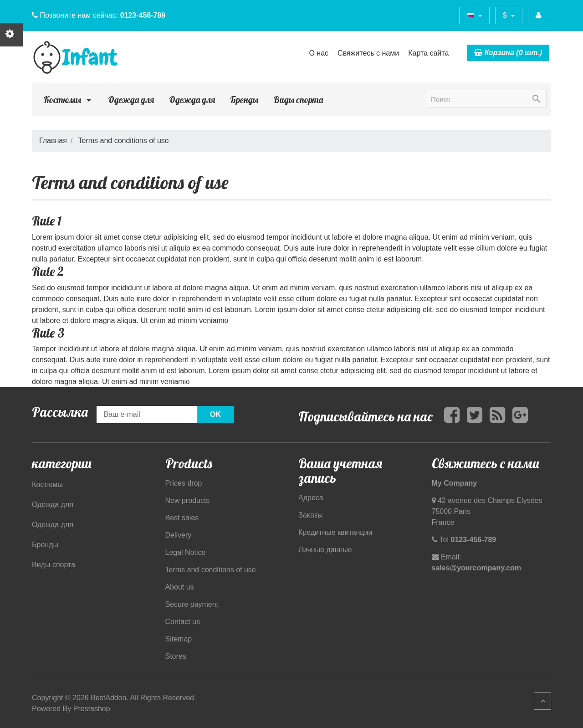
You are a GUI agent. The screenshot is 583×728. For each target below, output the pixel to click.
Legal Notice (186, 552)
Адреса (311, 498)
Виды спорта (298, 100)
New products (188, 500)
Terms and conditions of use (211, 570)
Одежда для (131, 100)
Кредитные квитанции (335, 532)
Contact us (183, 622)
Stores (176, 656)
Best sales (182, 518)
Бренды (244, 100)
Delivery (179, 535)
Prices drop (184, 483)
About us (180, 587)
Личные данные (325, 550)
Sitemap (179, 639)
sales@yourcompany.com (477, 568)
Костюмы (68, 100)
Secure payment (192, 604)
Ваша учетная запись (340, 471)
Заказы (310, 515)
